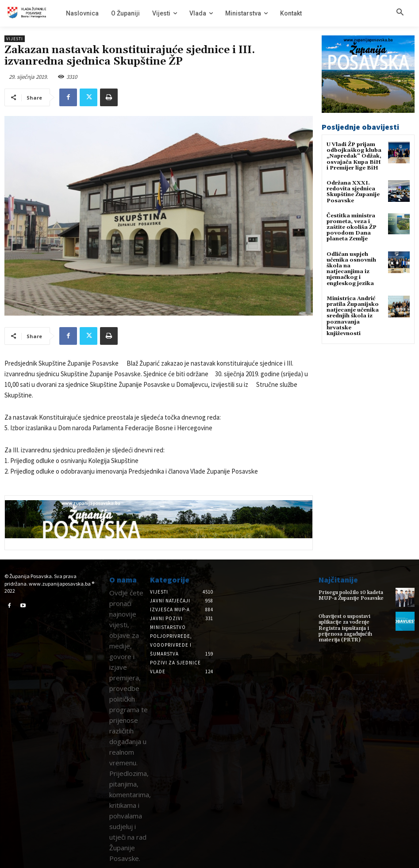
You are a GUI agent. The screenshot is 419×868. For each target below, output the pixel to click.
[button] (400, 13)
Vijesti (15, 39)
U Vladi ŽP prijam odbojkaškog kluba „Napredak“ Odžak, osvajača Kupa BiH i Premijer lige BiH (354, 156)
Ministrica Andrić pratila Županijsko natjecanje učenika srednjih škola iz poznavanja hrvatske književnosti (353, 316)
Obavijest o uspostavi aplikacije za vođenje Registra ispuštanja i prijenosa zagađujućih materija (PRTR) (345, 628)
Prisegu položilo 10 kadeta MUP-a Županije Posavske (351, 595)
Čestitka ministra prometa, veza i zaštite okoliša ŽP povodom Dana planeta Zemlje (352, 228)
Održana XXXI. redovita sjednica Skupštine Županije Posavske (353, 192)
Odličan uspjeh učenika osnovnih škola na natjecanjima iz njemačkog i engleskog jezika (351, 269)
